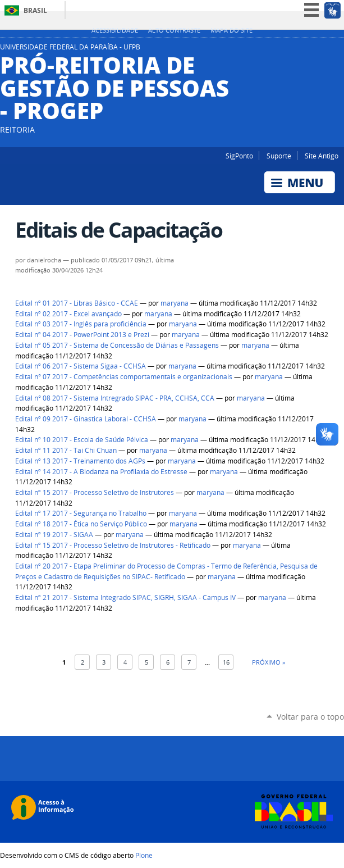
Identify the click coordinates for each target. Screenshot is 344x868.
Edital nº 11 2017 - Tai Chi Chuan (66, 450)
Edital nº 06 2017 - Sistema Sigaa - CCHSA (81, 366)
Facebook (338, 50)
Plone (144, 855)
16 (226, 662)
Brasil (35, 10)
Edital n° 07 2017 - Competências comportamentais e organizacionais (124, 377)
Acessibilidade (115, 30)
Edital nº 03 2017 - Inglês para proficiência (81, 324)
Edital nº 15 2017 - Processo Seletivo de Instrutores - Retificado (113, 545)
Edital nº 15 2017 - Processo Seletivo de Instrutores (95, 492)
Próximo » (269, 662)
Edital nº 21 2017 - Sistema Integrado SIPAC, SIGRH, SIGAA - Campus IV (125, 597)
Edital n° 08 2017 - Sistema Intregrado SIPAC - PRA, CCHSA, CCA (115, 398)
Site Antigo (322, 156)
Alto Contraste (174, 30)
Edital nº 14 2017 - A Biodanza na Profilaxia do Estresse (101, 472)
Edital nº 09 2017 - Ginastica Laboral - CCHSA (86, 419)
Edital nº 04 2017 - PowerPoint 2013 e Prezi (82, 335)
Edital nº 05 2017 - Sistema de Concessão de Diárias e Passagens (117, 345)
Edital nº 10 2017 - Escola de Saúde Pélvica (82, 440)
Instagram (324, 50)
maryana (175, 303)
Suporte (279, 156)
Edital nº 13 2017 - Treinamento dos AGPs (80, 461)
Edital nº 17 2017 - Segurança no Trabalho (81, 513)
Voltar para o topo (310, 717)
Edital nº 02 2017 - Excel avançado (68, 314)
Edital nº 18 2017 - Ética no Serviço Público (81, 524)
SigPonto (239, 156)
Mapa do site (231, 30)
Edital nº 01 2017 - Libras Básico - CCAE (77, 303)
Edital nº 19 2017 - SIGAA (54, 535)
